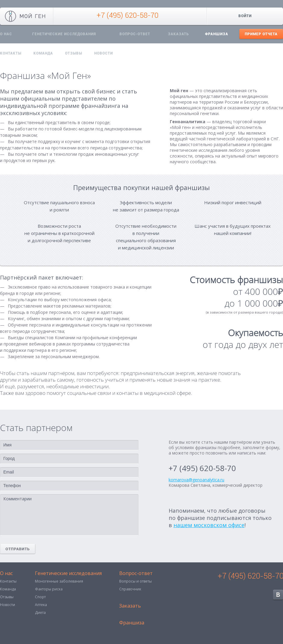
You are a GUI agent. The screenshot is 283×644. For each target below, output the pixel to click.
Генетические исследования (64, 34)
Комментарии (69, 515)
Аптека (41, 605)
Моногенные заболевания (59, 581)
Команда (43, 53)
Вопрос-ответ (135, 34)
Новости (104, 53)
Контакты (11, 53)
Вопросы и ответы (135, 581)
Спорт (40, 597)
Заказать (178, 34)
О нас (6, 574)
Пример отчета (261, 34)
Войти (245, 16)
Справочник (130, 589)
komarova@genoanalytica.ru (196, 480)
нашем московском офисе (209, 525)
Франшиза (217, 34)
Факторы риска (49, 589)
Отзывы (74, 53)
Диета (40, 613)
